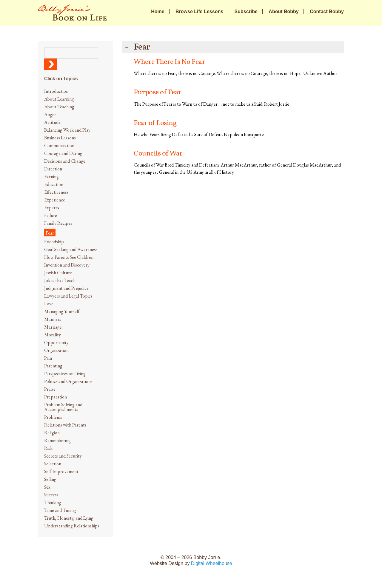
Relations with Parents (65, 425)
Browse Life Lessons (199, 12)
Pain (48, 358)
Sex (47, 487)
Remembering (57, 440)
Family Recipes (58, 223)
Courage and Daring (63, 153)
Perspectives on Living (65, 374)
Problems (53, 417)
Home (158, 12)
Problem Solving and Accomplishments (63, 407)
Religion (52, 433)
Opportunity (56, 343)
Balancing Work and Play (67, 130)
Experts (52, 208)
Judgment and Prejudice (66, 288)
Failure (51, 215)
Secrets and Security (63, 456)
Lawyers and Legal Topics (68, 296)
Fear (50, 233)
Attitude (52, 122)
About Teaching (59, 107)
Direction (53, 169)
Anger (50, 114)
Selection (53, 464)
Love (49, 304)
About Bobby (284, 12)
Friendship (54, 242)
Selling (50, 479)
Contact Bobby (327, 12)
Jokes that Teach (60, 280)
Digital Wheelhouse (212, 563)
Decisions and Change (65, 161)
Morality (53, 335)
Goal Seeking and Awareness (71, 249)
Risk (48, 448)
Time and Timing (60, 510)
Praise (50, 389)
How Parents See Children (69, 257)
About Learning (59, 99)
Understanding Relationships (72, 526)
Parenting (53, 366)
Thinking (53, 502)
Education (54, 184)
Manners (53, 319)
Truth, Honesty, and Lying (69, 518)
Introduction (56, 91)
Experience (55, 200)
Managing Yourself (62, 311)
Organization (56, 350)
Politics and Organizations (68, 381)
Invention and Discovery (67, 265)
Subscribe (246, 12)
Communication (59, 146)
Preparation (56, 397)
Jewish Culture (58, 273)
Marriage (53, 327)
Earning (51, 177)
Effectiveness (56, 192)
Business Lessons (60, 138)
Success (51, 495)
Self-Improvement (61, 471)
